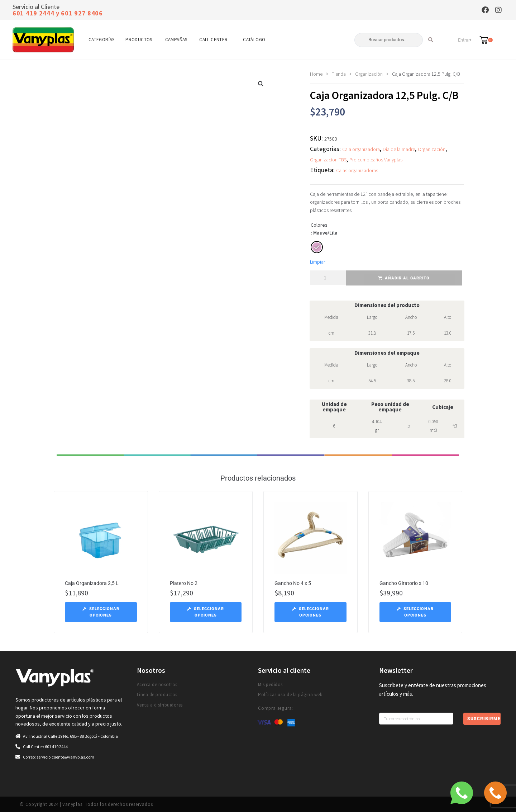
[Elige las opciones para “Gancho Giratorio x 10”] (415, 612)
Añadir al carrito (407, 278)
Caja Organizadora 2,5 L (92, 583)
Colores (319, 225)
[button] (261, 83)
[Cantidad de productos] (328, 278)
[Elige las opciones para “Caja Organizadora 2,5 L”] (101, 612)
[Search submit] (431, 40)
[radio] (317, 247)
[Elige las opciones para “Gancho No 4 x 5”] (310, 612)
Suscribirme (484, 719)
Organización (369, 74)
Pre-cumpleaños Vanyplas (376, 160)
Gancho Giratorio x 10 (404, 583)
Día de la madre (399, 149)
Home (316, 74)
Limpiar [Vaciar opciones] (318, 262)
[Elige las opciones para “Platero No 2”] (206, 612)
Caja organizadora (361, 149)
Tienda (339, 74)
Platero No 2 (184, 583)
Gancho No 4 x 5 (293, 583)
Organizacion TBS (328, 160)
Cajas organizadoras (357, 170)
